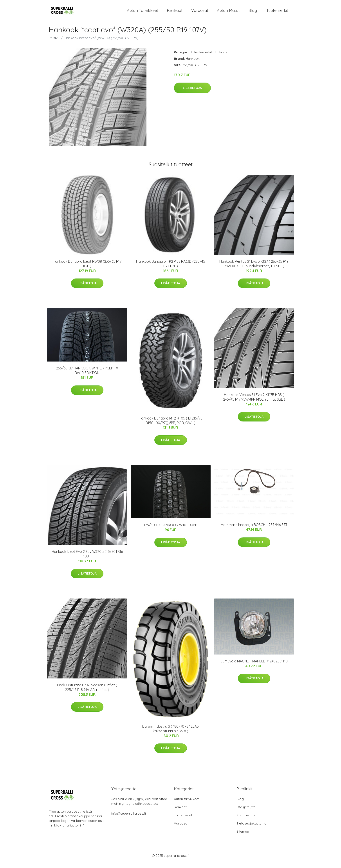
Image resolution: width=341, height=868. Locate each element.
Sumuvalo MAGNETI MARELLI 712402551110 (254, 666)
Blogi (253, 13)
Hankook (220, 57)
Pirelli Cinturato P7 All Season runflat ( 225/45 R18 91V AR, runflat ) (87, 692)
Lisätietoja (192, 93)
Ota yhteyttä (246, 812)
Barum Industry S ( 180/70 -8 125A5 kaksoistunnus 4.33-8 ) (170, 733)
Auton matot (228, 13)
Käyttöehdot (246, 820)
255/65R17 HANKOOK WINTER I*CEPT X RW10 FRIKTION (87, 375)
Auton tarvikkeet (143, 13)
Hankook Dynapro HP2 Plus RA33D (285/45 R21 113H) (171, 269)
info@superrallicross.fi (129, 818)
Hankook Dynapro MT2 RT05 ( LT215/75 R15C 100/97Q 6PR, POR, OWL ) (171, 425)
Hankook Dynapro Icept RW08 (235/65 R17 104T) (87, 269)
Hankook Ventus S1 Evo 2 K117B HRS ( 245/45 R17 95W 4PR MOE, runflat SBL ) (254, 402)
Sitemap (243, 836)
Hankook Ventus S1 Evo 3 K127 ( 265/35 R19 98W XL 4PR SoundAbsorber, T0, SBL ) (254, 269)
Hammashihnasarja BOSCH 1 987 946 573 (254, 530)
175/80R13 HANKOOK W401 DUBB (171, 530)
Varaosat (200, 13)
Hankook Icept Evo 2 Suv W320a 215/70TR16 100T (87, 559)
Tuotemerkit (277, 13)
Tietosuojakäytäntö (252, 828)
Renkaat (175, 13)
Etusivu (54, 43)
